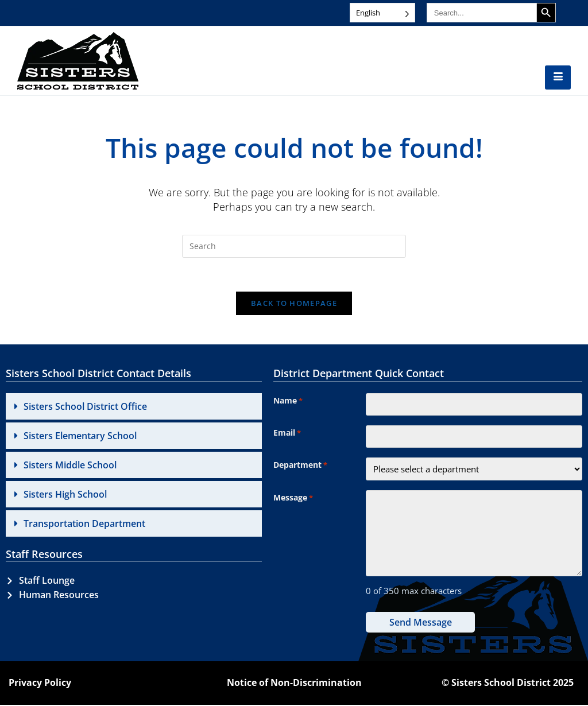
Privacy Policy (40, 684)
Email (287, 435)
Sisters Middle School (70, 466)
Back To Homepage (294, 304)
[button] (134, 407)
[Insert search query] (294, 246)
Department (300, 467)
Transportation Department (84, 524)
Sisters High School (65, 495)
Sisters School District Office (85, 407)
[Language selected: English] (382, 13)
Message (293, 500)
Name (288, 402)
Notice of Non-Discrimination (294, 684)
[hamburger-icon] (558, 77)
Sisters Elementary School (80, 436)
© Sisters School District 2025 (508, 684)
